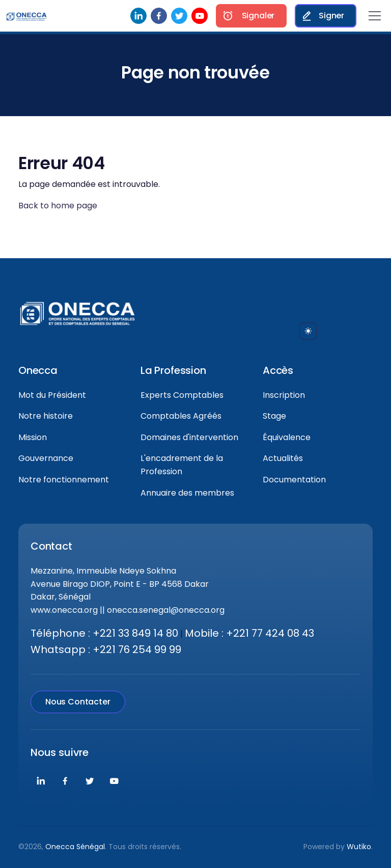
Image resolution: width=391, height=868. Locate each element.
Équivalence (287, 437)
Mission (33, 437)
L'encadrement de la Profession (182, 465)
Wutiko (359, 847)
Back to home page (58, 206)
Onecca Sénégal (75, 847)
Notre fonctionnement (64, 480)
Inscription (284, 395)
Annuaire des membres (187, 493)
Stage (274, 416)
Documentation (294, 480)
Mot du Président (52, 395)
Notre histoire (46, 416)
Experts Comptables (182, 395)
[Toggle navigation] (375, 16)
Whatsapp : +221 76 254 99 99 (106, 649)
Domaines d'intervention (189, 437)
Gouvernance (46, 458)
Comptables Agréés (181, 416)
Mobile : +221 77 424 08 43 (249, 633)
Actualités (283, 458)
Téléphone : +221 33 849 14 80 (104, 633)
